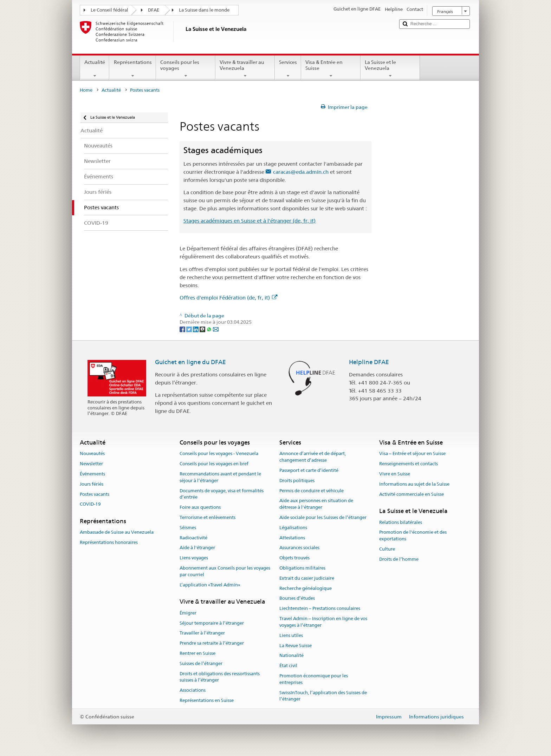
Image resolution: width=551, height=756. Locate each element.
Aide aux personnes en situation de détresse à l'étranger (316, 504)
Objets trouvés (294, 558)
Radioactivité (193, 538)
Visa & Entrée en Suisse (331, 69)
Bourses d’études (297, 599)
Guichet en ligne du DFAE (190, 362)
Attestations (292, 538)
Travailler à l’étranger (202, 633)
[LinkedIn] (196, 329)
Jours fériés (92, 484)
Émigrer (188, 613)
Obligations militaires (302, 568)
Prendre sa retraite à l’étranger (212, 643)
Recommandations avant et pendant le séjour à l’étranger (220, 477)
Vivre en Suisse (395, 474)
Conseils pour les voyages (186, 69)
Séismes (188, 528)
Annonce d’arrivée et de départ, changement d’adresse (313, 457)
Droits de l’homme (399, 559)
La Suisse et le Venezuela (390, 69)
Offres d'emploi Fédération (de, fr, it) (228, 298)
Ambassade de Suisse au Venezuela (117, 533)
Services (288, 69)
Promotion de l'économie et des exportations (413, 536)
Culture (387, 549)
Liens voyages (194, 558)
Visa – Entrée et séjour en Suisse (412, 454)
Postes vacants (95, 494)
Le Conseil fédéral (109, 10)
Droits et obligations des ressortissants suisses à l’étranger (220, 677)
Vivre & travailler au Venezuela (245, 69)
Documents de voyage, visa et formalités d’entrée (222, 494)
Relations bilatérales (401, 522)
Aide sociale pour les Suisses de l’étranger (323, 517)
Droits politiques (297, 481)
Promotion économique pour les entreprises (314, 679)
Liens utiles (291, 635)
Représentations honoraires (109, 543)
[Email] (216, 329)
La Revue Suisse (296, 646)
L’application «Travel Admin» (210, 585)
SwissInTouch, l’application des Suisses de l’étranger (323, 696)
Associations (193, 690)
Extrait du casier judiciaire (307, 578)
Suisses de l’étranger (201, 663)
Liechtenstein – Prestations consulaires (320, 609)
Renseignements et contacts (409, 464)
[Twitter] (190, 329)
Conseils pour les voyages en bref (214, 464)
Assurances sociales (299, 548)
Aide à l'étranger (197, 548)
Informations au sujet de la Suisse (414, 484)
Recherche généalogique (306, 588)
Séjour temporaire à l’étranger (212, 623)
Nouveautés (92, 454)
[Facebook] (183, 329)
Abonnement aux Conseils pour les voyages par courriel (225, 571)
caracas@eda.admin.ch (301, 172)
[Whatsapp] (210, 329)
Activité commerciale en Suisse (411, 494)
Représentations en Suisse (207, 700)
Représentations (132, 69)
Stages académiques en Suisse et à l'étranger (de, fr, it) (249, 221)
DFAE (154, 10)
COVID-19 (90, 504)
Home (86, 90)
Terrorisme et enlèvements (208, 517)
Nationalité (291, 656)
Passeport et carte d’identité (309, 470)
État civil (288, 666)
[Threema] (203, 329)
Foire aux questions (200, 507)
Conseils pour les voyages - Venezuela (219, 454)
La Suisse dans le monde (204, 10)
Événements (92, 474)
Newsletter (91, 464)
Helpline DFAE (369, 362)
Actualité (95, 69)
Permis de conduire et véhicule (312, 491)
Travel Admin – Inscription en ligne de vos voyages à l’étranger (323, 622)
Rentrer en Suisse (197, 653)
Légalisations (293, 528)
